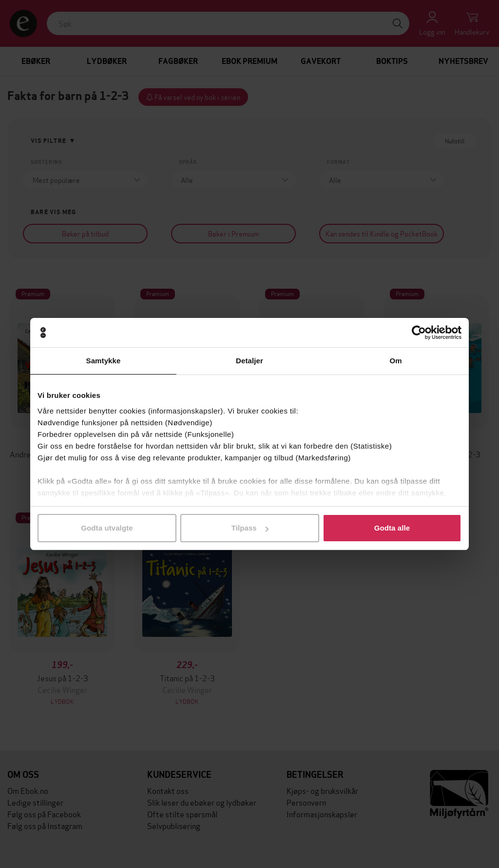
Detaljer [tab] (249, 361)
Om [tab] (395, 361)
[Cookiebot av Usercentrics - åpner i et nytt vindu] (419, 333)
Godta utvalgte (107, 528)
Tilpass (250, 528)
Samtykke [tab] (104, 361)
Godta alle (392, 528)
